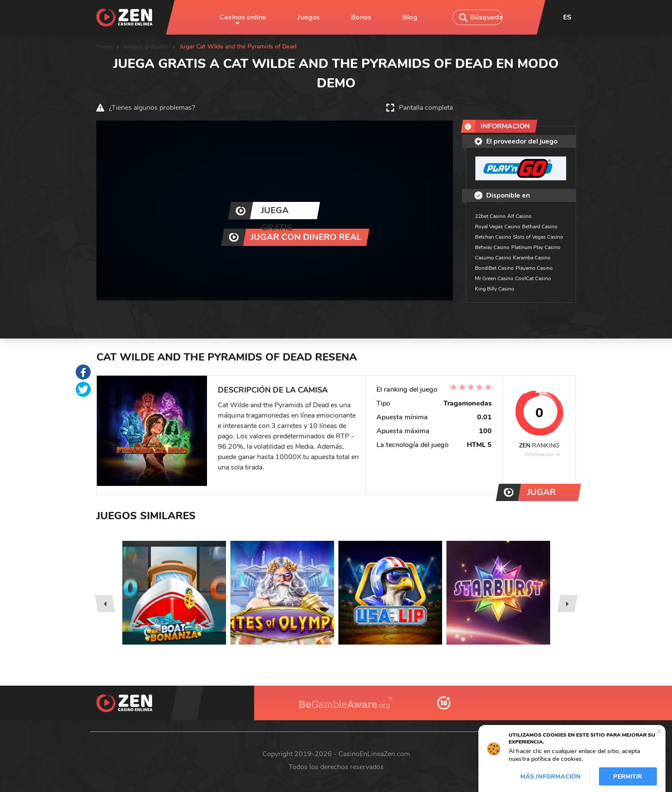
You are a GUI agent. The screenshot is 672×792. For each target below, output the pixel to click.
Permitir (628, 777)
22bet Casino (490, 216)
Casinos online (243, 17)
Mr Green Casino (494, 278)
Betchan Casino (493, 237)
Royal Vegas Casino (498, 227)
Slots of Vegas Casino (538, 237)
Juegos (309, 17)
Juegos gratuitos (146, 46)
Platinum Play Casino (536, 247)
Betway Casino (492, 247)
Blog (410, 17)
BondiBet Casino (494, 268)
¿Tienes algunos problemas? (152, 108)
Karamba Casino (532, 258)
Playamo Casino (534, 268)
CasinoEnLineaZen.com (374, 754)
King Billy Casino (495, 289)
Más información (551, 777)
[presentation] (105, 604)
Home (105, 46)
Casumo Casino (493, 258)
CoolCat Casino (533, 278)
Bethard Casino (540, 227)
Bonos (361, 17)
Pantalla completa (426, 108)
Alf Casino (519, 216)
